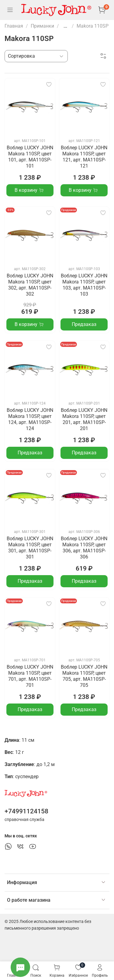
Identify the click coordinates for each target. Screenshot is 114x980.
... (65, 26)
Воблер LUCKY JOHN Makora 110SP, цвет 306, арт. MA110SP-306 (84, 548)
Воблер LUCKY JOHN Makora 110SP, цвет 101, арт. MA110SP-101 (30, 157)
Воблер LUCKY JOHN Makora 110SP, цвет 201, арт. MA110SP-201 (84, 419)
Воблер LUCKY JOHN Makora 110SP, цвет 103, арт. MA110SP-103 (84, 285)
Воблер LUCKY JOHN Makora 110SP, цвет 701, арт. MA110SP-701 (30, 676)
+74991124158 (26, 811)
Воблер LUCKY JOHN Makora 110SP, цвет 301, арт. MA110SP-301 (30, 548)
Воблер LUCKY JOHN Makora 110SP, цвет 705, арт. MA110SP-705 (84, 676)
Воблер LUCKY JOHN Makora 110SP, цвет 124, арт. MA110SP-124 (30, 419)
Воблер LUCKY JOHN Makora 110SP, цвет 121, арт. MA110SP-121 (84, 157)
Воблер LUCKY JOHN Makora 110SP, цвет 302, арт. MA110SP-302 (30, 285)
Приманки (42, 26)
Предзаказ (84, 324)
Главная (14, 26)
